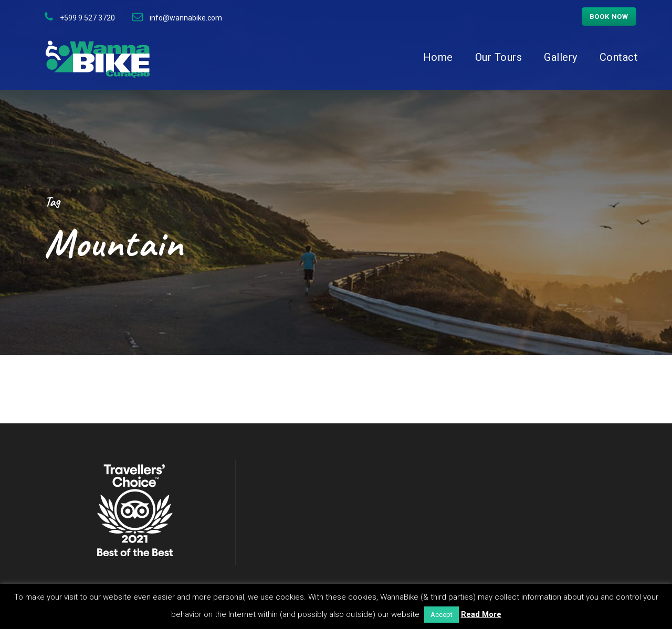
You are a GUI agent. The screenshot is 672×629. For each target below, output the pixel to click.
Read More (481, 614)
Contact (619, 57)
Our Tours (499, 57)
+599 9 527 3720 (87, 18)
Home (438, 57)
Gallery (561, 57)
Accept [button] (442, 615)
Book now (609, 17)
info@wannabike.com (186, 18)
